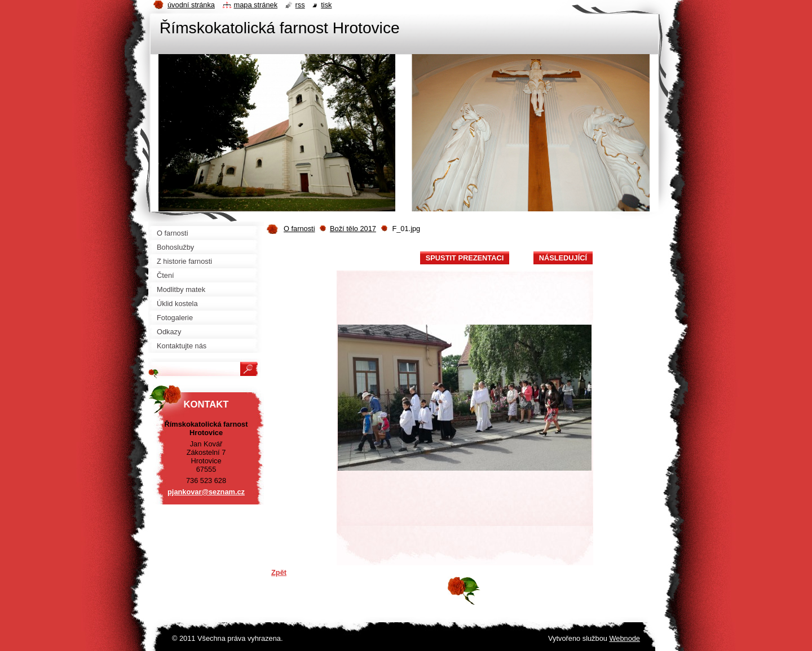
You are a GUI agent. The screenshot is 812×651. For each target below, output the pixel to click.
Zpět (279, 572)
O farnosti (299, 229)
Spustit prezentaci (465, 258)
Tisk (326, 5)
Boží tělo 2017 (353, 229)
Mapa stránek (256, 5)
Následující (563, 258)
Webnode (625, 638)
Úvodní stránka (191, 5)
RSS (300, 5)
